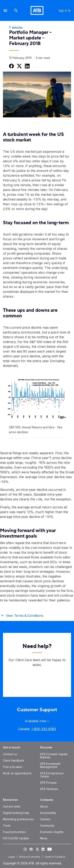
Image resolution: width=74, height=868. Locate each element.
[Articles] (37, 28)
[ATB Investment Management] (50, 765)
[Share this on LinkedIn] (27, 66)
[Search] (16, 10)
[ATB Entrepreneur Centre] (52, 775)
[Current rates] (12, 806)
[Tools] (7, 826)
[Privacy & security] (30, 857)
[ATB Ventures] (49, 789)
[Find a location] (13, 767)
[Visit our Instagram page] (25, 849)
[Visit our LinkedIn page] (43, 849)
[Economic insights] (52, 832)
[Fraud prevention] (14, 832)
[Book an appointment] (17, 773)
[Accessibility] (48, 813)
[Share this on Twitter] (19, 66)
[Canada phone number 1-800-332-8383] (44, 729)
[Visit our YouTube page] (49, 849)
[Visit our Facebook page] (31, 849)
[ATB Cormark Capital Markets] (54, 756)
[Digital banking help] (16, 813)
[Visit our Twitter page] (37, 849)
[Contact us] (10, 754)
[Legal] (12, 857)
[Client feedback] (14, 760)
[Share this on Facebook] (11, 66)
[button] (5, 10)
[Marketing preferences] (18, 819)
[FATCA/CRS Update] (16, 838)
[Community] (47, 826)
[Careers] (45, 819)
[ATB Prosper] (49, 783)
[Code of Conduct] (55, 857)
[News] (44, 838)
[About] (44, 806)
